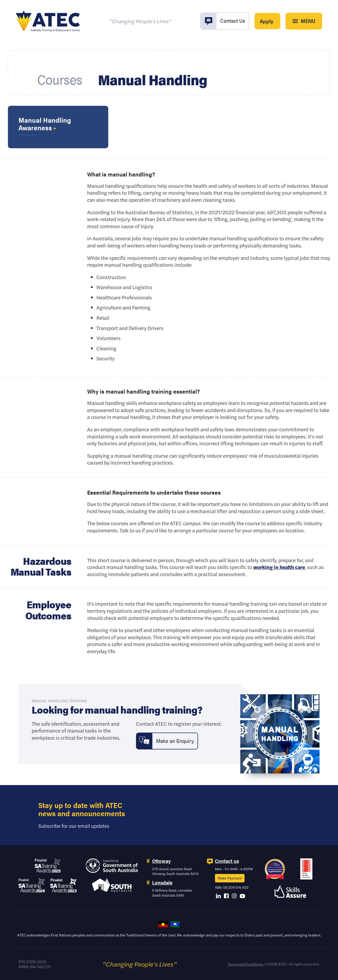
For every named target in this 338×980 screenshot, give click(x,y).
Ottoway (161, 861)
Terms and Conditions (246, 964)
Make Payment (230, 878)
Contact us (227, 861)
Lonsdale (162, 883)
